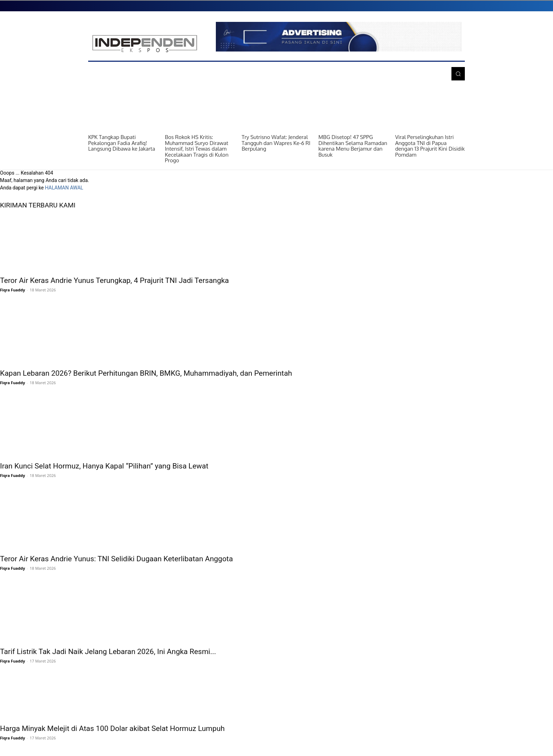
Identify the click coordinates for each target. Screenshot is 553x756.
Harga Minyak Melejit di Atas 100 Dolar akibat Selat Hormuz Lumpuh (112, 728)
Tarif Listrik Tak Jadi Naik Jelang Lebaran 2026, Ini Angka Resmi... (108, 652)
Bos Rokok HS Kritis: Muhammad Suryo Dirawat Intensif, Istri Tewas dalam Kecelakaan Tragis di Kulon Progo (197, 149)
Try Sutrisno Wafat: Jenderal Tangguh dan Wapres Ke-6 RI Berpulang (276, 143)
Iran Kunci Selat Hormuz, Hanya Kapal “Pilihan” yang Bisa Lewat (104, 466)
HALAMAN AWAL (64, 188)
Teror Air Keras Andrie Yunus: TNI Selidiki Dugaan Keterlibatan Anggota (116, 559)
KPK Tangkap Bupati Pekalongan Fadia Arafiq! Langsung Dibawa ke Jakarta (122, 143)
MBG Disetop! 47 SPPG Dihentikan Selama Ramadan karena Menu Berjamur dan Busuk (353, 146)
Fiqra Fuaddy (13, 290)
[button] (458, 74)
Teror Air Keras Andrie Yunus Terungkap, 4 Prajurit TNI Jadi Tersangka (114, 280)
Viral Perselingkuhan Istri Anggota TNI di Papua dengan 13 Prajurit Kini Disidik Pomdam (430, 146)
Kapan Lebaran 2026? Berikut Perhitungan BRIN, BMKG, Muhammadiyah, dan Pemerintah (146, 373)
